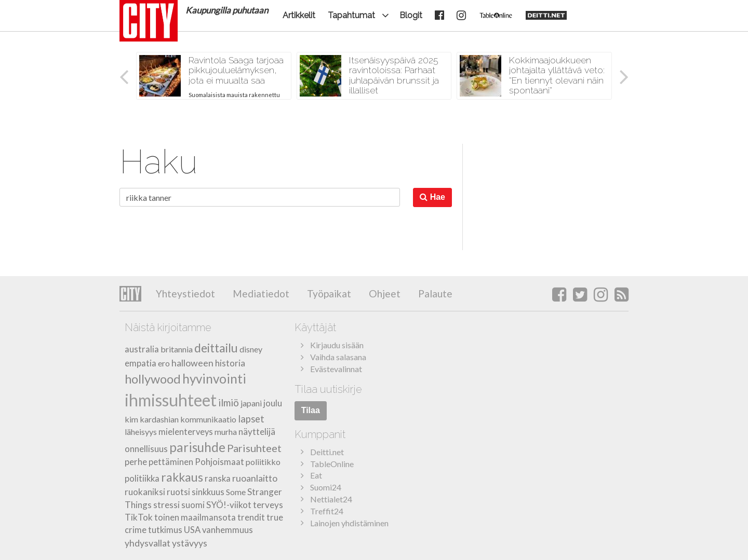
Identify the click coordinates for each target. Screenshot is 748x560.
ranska (218, 479)
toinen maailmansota (195, 517)
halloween (192, 363)
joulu (273, 403)
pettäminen (171, 462)
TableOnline (332, 464)
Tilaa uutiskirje (328, 389)
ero (164, 363)
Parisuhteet (254, 448)
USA (192, 530)
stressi (166, 505)
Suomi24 (326, 487)
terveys (268, 505)
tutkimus (165, 530)
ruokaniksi (145, 492)
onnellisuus (146, 449)
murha (226, 432)
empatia (141, 363)
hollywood (153, 379)
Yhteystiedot (185, 293)
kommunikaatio (208, 419)
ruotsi (178, 492)
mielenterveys (186, 432)
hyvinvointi (214, 379)
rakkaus (182, 477)
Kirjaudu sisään (337, 345)
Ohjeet (384, 293)
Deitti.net (327, 452)
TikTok (139, 517)
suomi (193, 505)
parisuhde (197, 447)
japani (251, 403)
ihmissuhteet (171, 400)
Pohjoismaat (219, 462)
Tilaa (311, 410)
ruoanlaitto (255, 478)
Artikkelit (299, 15)
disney (251, 349)
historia (230, 363)
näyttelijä (257, 432)
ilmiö (229, 402)
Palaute (434, 293)
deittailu (216, 348)
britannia (177, 349)
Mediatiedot (260, 293)
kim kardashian (152, 419)
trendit (251, 517)
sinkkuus (208, 492)
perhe (136, 462)
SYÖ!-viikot (229, 505)
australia (142, 349)
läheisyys (141, 432)
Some (236, 492)
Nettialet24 (331, 499)
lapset (251, 419)
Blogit (411, 15)
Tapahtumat (351, 15)
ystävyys (190, 543)
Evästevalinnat (336, 369)
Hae (432, 197)
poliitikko (263, 462)
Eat (316, 475)
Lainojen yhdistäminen (349, 523)
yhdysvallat (148, 543)
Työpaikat (328, 293)
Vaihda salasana (338, 357)
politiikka (142, 479)
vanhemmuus (228, 530)
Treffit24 (327, 511)
